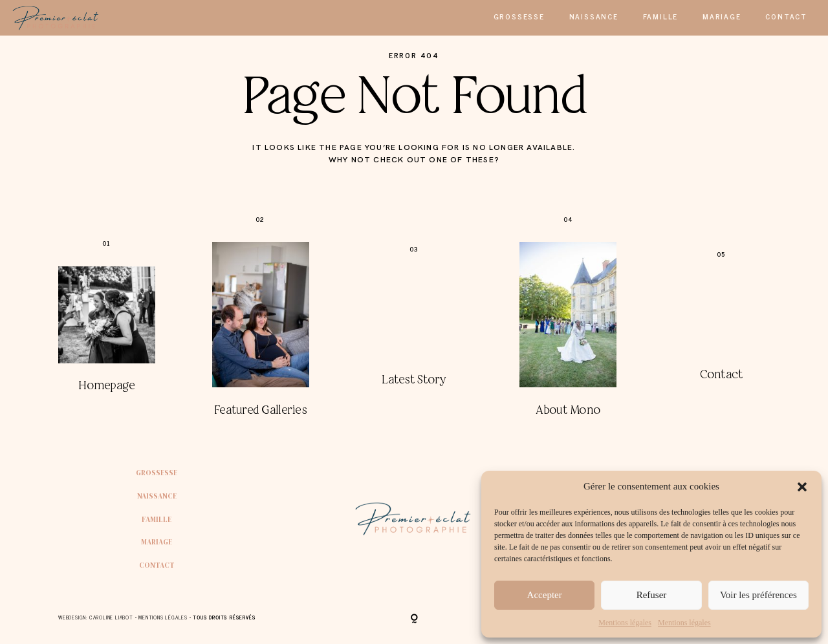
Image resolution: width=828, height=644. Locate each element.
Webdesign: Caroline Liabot (97, 617)
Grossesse (519, 16)
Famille (661, 16)
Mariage (722, 16)
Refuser (652, 595)
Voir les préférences (758, 595)
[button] (802, 487)
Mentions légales (625, 623)
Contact (786, 16)
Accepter (545, 595)
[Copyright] (414, 619)
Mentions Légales (163, 617)
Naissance (594, 16)
